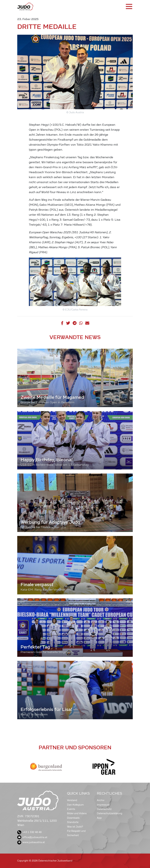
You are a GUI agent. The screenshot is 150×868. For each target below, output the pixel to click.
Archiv (101, 800)
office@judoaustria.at (32, 837)
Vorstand (72, 800)
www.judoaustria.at (31, 842)
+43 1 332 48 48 (29, 832)
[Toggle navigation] (129, 6)
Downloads (73, 818)
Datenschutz (104, 809)
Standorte (73, 822)
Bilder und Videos (77, 813)
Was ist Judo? (75, 827)
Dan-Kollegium (75, 805)
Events (71, 809)
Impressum (103, 805)
